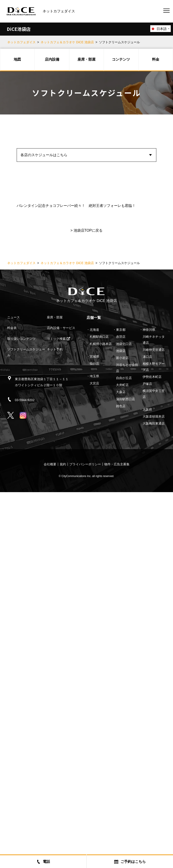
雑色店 (121, 782)
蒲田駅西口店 (125, 775)
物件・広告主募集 (117, 840)
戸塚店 (147, 760)
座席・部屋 (86, 59)
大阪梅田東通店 (154, 799)
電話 (43, 862)
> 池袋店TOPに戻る (86, 606)
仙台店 (94, 739)
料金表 (12, 704)
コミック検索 (59, 715)
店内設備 (52, 59)
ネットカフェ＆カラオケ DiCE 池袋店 (67, 42)
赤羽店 (121, 713)
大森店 (121, 768)
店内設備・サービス (61, 704)
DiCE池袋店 (19, 29)
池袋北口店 (124, 720)
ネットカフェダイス (21, 42)
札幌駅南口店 (99, 713)
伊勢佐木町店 (152, 753)
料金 (156, 59)
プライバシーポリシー (85, 840)
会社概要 (50, 840)
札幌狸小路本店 (101, 720)
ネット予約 (55, 725)
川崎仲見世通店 (154, 726)
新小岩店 (122, 734)
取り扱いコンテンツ (21, 715)
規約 (63, 840)
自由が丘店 (124, 754)
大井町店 (122, 761)
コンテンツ (121, 59)
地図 (17, 59)
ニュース (14, 693)
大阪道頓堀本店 (154, 792)
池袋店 (121, 727)
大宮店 (94, 759)
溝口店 (147, 733)
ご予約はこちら (130, 862)
